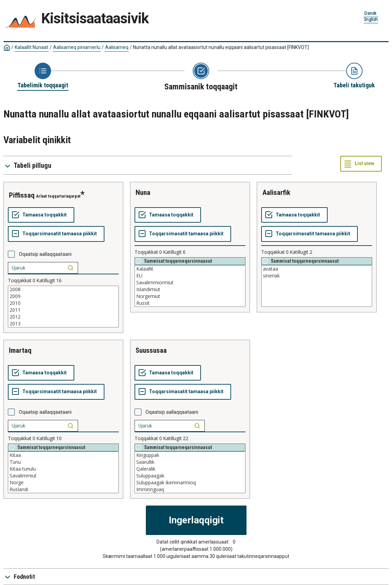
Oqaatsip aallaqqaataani (45, 254)
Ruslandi (63, 489)
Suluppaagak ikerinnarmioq (190, 483)
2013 (63, 324)
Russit (190, 303)
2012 (63, 317)
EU (190, 276)
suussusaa (151, 350)
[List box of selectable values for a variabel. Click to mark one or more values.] (63, 307)
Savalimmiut (63, 476)
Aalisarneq (117, 47)
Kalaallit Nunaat (31, 47)
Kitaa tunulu (63, 469)
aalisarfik (276, 192)
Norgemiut (190, 296)
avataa (317, 269)
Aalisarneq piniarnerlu (77, 47)
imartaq (20, 350)
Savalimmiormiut (190, 283)
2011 (63, 310)
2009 (63, 296)
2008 (63, 289)
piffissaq (22, 195)
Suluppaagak (190, 476)
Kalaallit (190, 269)
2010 (63, 303)
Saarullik (190, 462)
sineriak (317, 276)
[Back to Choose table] (43, 76)
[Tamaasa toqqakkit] (41, 215)
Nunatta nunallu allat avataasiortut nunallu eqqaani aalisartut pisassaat (221, 47)
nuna (143, 192)
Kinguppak (190, 455)
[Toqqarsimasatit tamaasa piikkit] (56, 234)
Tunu (63, 462)
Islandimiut (190, 289)
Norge (63, 483)
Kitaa (63, 455)
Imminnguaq (190, 489)
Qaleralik (190, 469)
